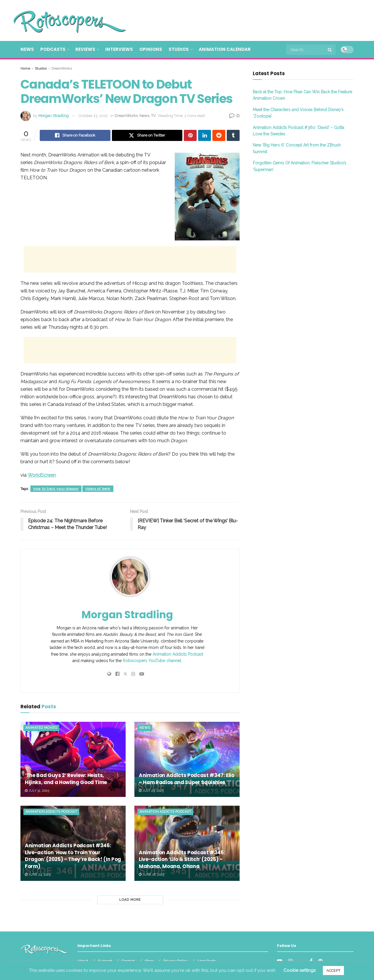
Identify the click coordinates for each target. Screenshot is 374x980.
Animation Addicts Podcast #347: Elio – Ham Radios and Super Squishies (187, 779)
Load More (130, 900)
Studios (179, 49)
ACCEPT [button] (333, 970)
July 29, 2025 (151, 791)
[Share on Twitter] (147, 135)
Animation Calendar (225, 49)
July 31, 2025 (37, 791)
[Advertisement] (247, 20)
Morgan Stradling (53, 116)
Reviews (85, 49)
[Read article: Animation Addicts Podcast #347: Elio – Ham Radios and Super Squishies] (187, 759)
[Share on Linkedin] (205, 135)
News (27, 49)
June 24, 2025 (38, 875)
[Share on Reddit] (219, 135)
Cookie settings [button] (299, 970)
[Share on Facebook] (75, 135)
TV (153, 116)
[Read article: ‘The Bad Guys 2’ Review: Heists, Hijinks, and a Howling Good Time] (73, 759)
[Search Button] (330, 50)
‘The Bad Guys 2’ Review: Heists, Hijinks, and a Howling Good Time (66, 779)
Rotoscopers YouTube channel (152, 661)
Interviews (119, 49)
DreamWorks (62, 68)
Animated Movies (41, 728)
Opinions (151, 49)
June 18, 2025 (151, 875)
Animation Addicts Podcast (178, 654)
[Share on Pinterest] (190, 135)
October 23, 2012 (93, 116)
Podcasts (53, 49)
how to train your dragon (56, 489)
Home (25, 68)
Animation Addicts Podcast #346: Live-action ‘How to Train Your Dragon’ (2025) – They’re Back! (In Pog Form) (73, 856)
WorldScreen (42, 475)
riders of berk (98, 489)
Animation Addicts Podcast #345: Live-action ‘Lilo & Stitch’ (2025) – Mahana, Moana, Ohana (182, 860)
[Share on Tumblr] (233, 135)
